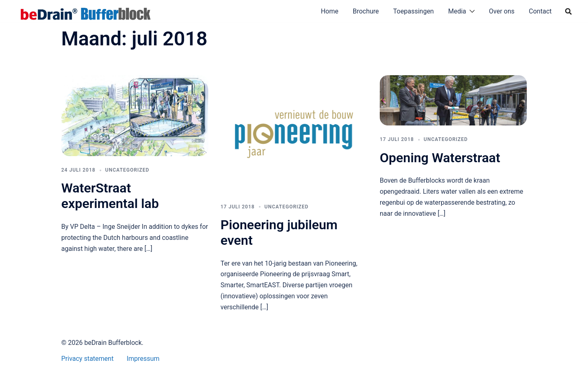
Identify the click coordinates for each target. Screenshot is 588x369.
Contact (540, 11)
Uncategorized (127, 170)
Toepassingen (414, 11)
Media (457, 11)
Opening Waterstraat (440, 158)
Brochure (366, 11)
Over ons (502, 11)
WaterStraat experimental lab (110, 196)
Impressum (143, 359)
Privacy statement (87, 359)
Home (330, 11)
